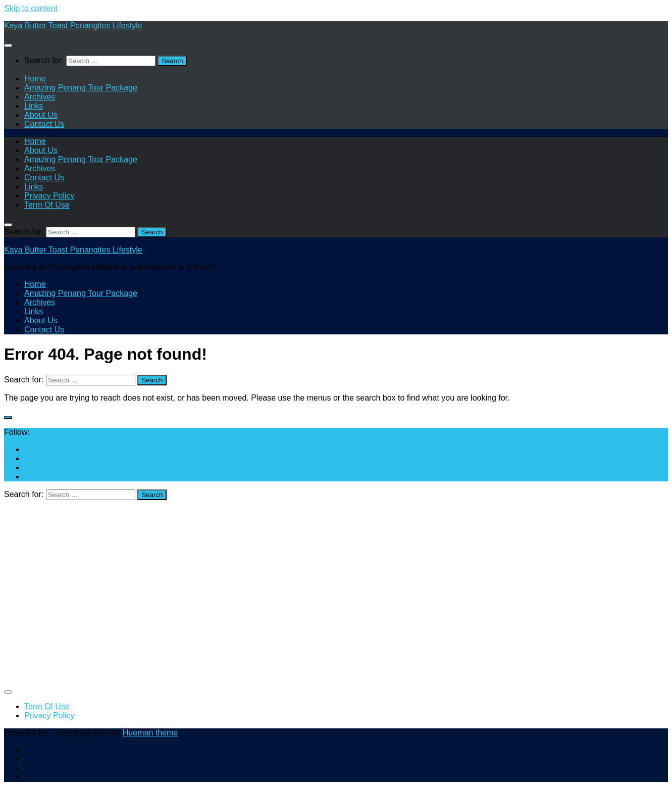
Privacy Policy (49, 196)
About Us (41, 115)
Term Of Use (47, 205)
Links (34, 106)
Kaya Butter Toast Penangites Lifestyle (73, 26)
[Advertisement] (307, 597)
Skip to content (31, 8)
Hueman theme (150, 733)
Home (35, 79)
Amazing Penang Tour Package (81, 88)
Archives (40, 97)
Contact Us (44, 124)
